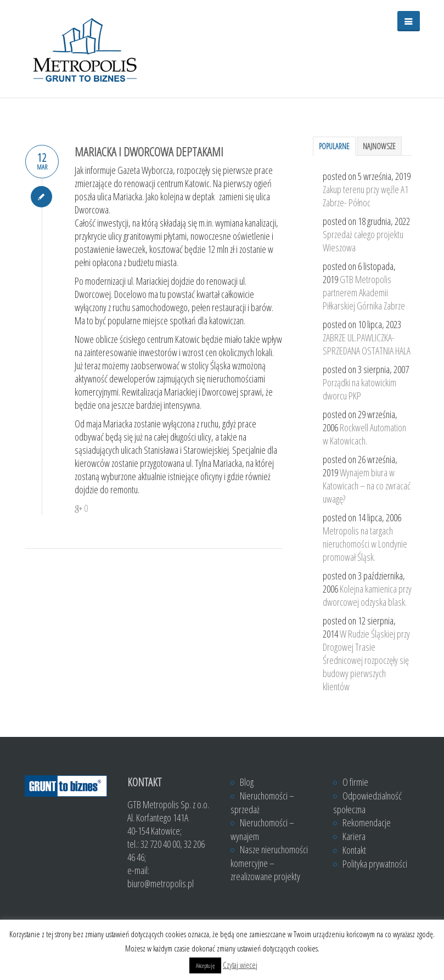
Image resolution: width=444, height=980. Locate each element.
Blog (247, 782)
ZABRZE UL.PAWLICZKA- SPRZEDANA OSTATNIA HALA (367, 344)
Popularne (334, 146)
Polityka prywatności (375, 864)
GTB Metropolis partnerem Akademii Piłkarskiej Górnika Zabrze (364, 292)
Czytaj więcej (240, 965)
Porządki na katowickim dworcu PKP (359, 389)
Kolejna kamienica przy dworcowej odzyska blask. (367, 595)
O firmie (355, 782)
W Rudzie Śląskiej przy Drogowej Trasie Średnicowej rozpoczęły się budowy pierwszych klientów (366, 660)
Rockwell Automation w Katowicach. (364, 434)
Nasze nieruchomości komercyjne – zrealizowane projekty (269, 863)
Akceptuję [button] (205, 965)
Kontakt (354, 850)
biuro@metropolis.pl (161, 883)
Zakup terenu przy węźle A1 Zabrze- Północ (366, 196)
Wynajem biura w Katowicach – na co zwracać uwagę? (367, 486)
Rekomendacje (367, 823)
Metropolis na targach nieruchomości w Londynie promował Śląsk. (365, 544)
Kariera (354, 836)
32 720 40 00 (160, 844)
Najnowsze (379, 146)
